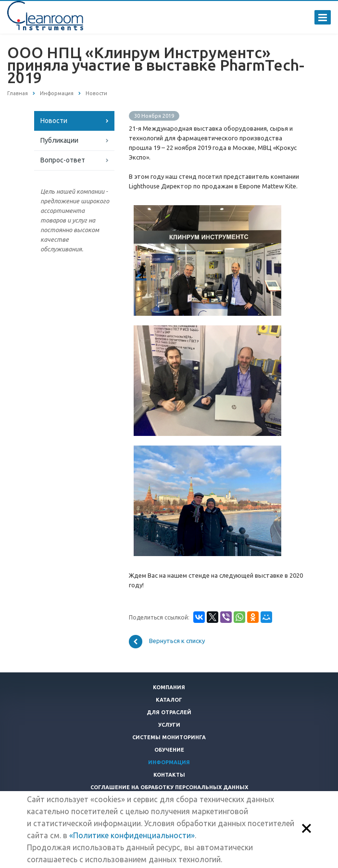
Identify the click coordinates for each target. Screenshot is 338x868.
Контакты (169, 775)
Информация (169, 762)
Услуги (169, 725)
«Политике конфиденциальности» (132, 835)
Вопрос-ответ (63, 160)
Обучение (169, 750)
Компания (169, 687)
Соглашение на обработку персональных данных (169, 787)
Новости (54, 121)
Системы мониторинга (169, 737)
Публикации (59, 140)
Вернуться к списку (167, 642)
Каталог (169, 700)
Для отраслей (169, 712)
